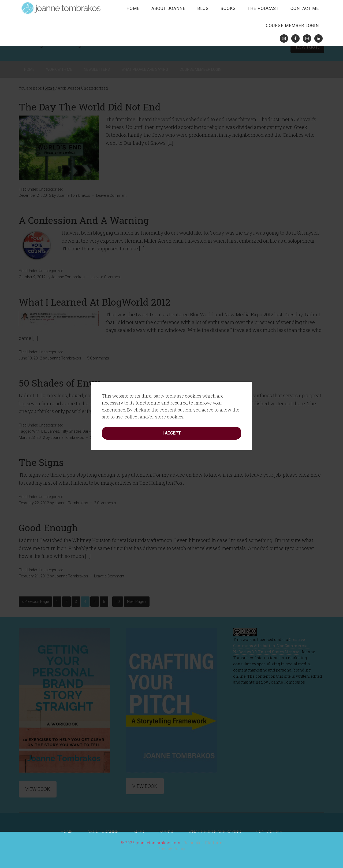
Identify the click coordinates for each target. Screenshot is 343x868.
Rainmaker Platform (203, 843)
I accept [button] (171, 395)
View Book (38, 789)
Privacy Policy (172, 849)
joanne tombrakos (62, 8)
